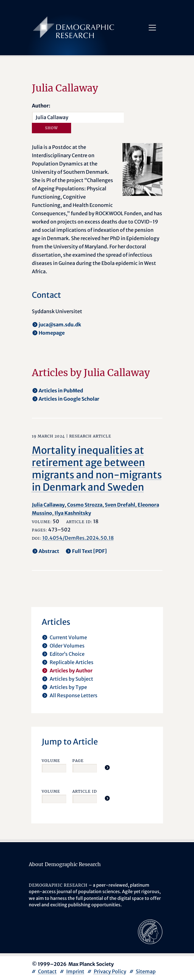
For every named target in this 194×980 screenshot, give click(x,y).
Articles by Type (68, 687)
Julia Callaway (48, 505)
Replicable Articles (72, 662)
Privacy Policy (110, 971)
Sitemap (146, 971)
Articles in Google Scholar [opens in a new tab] (69, 399)
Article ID (85, 791)
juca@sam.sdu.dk (60, 325)
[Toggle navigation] (152, 28)
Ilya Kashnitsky (73, 513)
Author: (41, 106)
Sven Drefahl (120, 505)
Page (78, 761)
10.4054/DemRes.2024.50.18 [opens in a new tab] (78, 538)
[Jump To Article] (107, 768)
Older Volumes (67, 646)
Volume (51, 761)
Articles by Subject (71, 679)
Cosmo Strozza (85, 505)
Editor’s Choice (67, 654)
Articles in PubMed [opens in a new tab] (61, 391)
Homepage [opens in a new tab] (52, 333)
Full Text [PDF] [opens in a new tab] (89, 551)
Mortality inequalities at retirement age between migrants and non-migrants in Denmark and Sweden (97, 469)
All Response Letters (74, 695)
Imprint (75, 971)
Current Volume (68, 637)
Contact (47, 971)
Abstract (49, 551)
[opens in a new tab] (150, 931)
